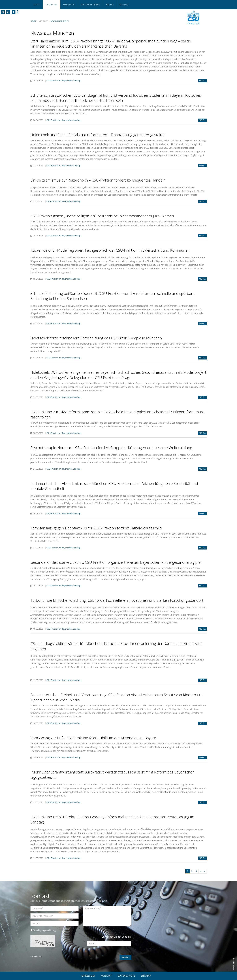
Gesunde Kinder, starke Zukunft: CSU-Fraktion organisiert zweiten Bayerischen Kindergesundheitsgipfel (116, 562)
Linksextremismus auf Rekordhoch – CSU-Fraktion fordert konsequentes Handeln (98, 180)
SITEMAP (146, 976)
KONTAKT (106, 976)
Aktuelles (51, 5)
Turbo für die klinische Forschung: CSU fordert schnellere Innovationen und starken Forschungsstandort (117, 600)
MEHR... (202, 81)
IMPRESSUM (88, 976)
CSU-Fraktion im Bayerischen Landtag (63, 81)
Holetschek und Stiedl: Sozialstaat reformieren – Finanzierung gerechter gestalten (98, 135)
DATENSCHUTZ (126, 976)
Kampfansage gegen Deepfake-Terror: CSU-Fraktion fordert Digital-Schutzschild (96, 528)
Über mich (69, 5)
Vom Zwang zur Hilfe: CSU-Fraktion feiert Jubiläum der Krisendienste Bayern (93, 738)
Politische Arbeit (90, 5)
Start (37, 5)
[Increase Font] (14, 12)
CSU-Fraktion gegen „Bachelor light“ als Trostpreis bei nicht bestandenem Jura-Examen (102, 216)
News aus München (60, 21)
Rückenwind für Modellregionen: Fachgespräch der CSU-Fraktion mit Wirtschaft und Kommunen (110, 250)
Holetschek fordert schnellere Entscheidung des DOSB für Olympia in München (96, 338)
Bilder (110, 5)
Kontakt (124, 5)
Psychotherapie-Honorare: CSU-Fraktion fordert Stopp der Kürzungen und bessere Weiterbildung (111, 448)
